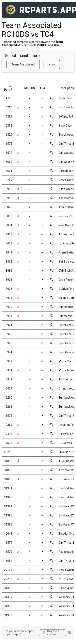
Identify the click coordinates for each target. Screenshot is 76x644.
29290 (8, 579)
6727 (9, 180)
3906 (9, 289)
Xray (52, 64)
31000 (8, 461)
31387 (8, 597)
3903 (9, 280)
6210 (9, 107)
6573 (9, 416)
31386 (8, 525)
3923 (9, 343)
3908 (9, 298)
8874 (9, 225)
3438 (9, 243)
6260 (9, 398)
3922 (9, 334)
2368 (9, 234)
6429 (9, 135)
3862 (9, 262)
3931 (9, 370)
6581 (9, 171)
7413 (9, 434)
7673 (9, 443)
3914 (9, 316)
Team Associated (23, 64)
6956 (9, 198)
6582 (9, 561)
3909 (9, 307)
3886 (9, 271)
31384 (8, 506)
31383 (8, 497)
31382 (8, 588)
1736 (9, 98)
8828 (9, 207)
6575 (9, 144)
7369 (9, 425)
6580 (9, 162)
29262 (8, 452)
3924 (9, 352)
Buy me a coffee (51, 633)
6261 (9, 407)
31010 (8, 470)
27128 (8, 570)
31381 (8, 488)
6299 (9, 116)
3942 (9, 379)
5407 (9, 388)
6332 (9, 126)
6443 (9, 534)
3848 (9, 252)
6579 (9, 552)
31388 (8, 606)
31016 (8, 479)
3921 (9, 325)
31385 (8, 515)
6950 (9, 189)
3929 (9, 361)
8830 (9, 216)
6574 (9, 543)
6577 (9, 153)
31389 (8, 615)
